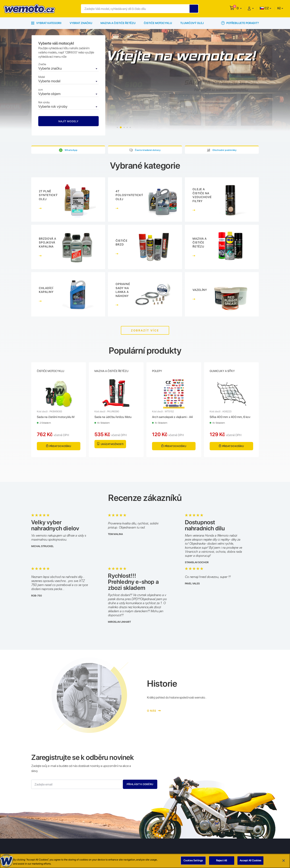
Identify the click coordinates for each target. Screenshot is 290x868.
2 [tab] (121, 127)
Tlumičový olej (192, 23)
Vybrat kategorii (46, 23)
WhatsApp (71, 150)
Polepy (157, 371)
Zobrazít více (145, 331)
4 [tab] (127, 127)
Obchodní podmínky (225, 150)
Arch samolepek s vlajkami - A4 (172, 417)
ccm (41, 90)
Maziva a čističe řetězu (118, 23)
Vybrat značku (81, 23)
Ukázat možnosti (110, 444)
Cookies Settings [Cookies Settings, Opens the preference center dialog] (193, 861)
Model (42, 77)
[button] (239, 8)
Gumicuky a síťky (222, 371)
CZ (264, 8)
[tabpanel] (145, 85)
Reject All (222, 861)
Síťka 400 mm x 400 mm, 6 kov (230, 417)
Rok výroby (44, 102)
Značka (42, 64)
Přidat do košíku (59, 447)
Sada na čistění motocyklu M (56, 417)
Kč (279, 8)
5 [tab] (130, 127)
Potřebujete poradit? (240, 23)
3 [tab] (124, 127)
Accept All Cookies (250, 861)
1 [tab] (118, 127)
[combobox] (68, 69)
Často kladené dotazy (148, 150)
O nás (153, 711)
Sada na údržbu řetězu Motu (113, 417)
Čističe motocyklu (158, 23)
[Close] (284, 861)
